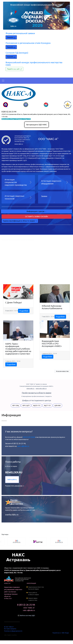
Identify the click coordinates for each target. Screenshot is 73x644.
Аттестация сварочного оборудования (51, 182)
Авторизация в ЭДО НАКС (37, 125)
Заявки (44, 196)
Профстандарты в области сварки (36, 393)
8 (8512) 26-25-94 (9, 112)
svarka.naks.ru (12, 515)
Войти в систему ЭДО (27, 616)
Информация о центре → (37, 211)
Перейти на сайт (14, 69)
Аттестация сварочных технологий (14, 197)
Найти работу (12, 480)
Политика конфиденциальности (13, 631)
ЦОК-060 (58, 405)
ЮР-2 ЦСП (26, 405)
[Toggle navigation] (3, 81)
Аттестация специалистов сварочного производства (16, 182)
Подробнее (24, 311)
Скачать (11, 37)
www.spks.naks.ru (41, 388)
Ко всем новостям (62, 371)
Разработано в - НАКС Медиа (61, 633)
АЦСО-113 (37, 405)
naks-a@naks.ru (23, 446)
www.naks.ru (19, 144)
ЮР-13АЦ (16, 405)
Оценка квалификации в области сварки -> (20, 221)
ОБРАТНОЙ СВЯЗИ (29, 437)
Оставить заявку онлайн (36, 217)
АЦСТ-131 (47, 405)
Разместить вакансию (15, 486)
